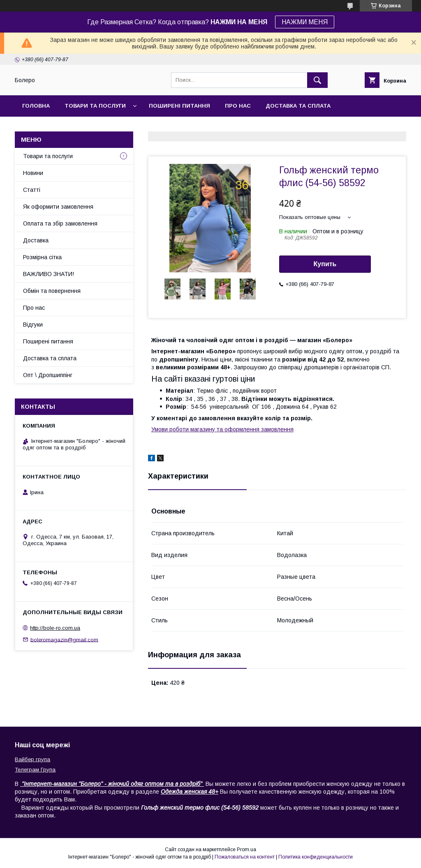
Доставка (36, 240)
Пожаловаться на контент (245, 857)
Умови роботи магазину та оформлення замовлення (222, 429)
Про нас (238, 106)
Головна (36, 106)
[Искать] (317, 80)
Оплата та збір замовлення (60, 223)
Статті (32, 190)
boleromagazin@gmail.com (64, 639)
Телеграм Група (35, 770)
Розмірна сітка (42, 257)
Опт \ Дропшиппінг (48, 375)
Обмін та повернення (52, 291)
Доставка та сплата (298, 106)
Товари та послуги (95, 106)
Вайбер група (32, 759)
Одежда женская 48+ (190, 792)
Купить (325, 264)
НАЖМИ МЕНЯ (305, 22)
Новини (33, 173)
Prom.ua (246, 850)
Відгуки (33, 325)
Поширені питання (179, 106)
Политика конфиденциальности (316, 857)
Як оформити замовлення (58, 207)
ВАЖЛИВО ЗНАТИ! (49, 274)
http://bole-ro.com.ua (55, 628)
